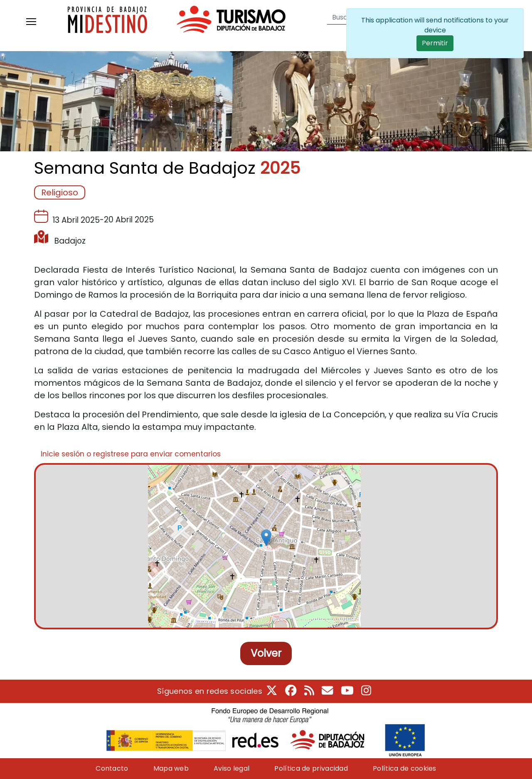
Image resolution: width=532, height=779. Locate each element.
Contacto (112, 768)
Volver (266, 653)
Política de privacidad (311, 768)
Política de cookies (405, 768)
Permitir (435, 43)
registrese (111, 454)
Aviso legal (232, 768)
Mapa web (171, 768)
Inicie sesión (63, 454)
